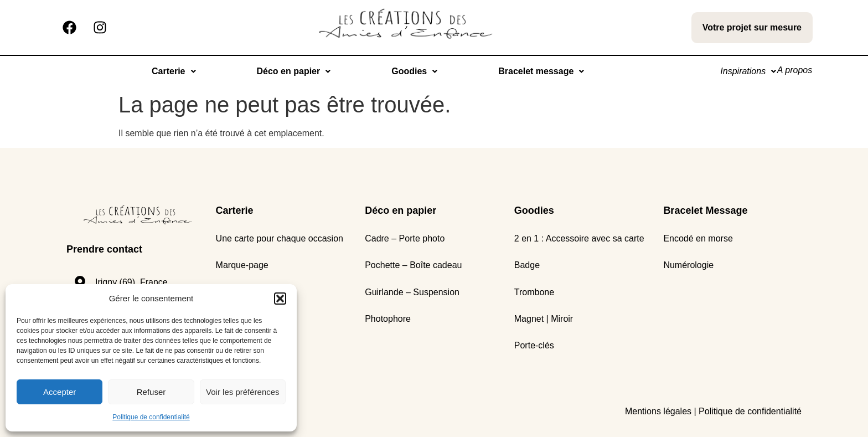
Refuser (151, 392)
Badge (527, 265)
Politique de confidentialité (151, 417)
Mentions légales (658, 411)
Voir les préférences (243, 392)
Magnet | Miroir (544, 319)
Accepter (60, 392)
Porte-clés (534, 345)
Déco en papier (287, 71)
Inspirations (739, 71)
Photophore (388, 319)
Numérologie (688, 265)
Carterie (167, 71)
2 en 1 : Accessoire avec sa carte (579, 238)
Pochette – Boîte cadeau (413, 265)
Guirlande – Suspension (412, 292)
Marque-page (242, 265)
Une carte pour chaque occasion (280, 238)
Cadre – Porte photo (405, 238)
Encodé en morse (698, 238)
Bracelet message (535, 71)
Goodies (408, 71)
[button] (280, 299)
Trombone (534, 292)
